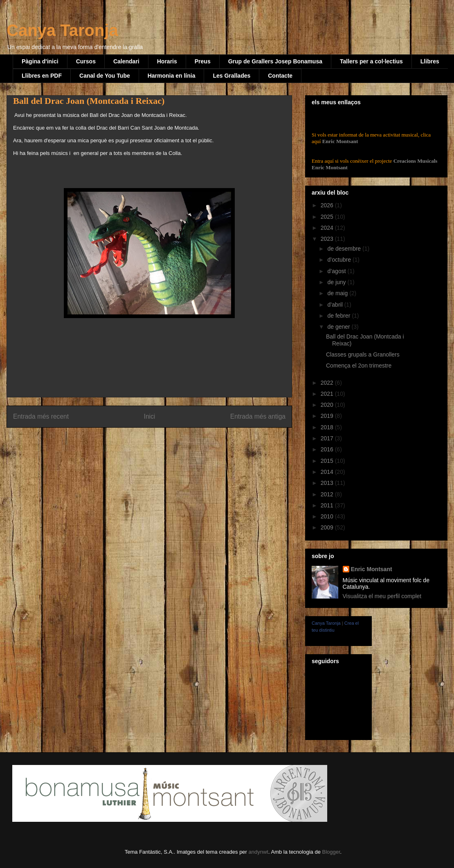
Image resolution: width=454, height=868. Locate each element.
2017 (328, 438)
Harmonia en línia (172, 76)
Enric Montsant (339, 141)
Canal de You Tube (105, 76)
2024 (328, 228)
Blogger (331, 852)
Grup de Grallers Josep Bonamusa (275, 61)
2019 (328, 416)
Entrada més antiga (258, 416)
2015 (328, 461)
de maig (338, 293)
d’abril (336, 305)
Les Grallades (231, 76)
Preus (203, 61)
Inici (150, 416)
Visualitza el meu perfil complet (382, 596)
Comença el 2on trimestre (359, 366)
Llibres (430, 61)
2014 (328, 472)
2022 (328, 383)
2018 (328, 427)
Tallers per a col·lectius (371, 61)
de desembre (345, 249)
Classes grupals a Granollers (363, 354)
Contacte (280, 76)
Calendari (126, 61)
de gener (339, 327)
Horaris (167, 61)
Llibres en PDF (42, 76)
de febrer (339, 316)
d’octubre (340, 260)
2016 (328, 449)
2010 (328, 516)
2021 (328, 394)
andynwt (258, 852)
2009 (328, 527)
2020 (328, 405)
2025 (328, 217)
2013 (328, 483)
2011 (328, 505)
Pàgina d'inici (40, 61)
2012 (328, 494)
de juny (337, 282)
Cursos (86, 61)
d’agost (337, 271)
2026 (328, 205)
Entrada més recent (41, 416)
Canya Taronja (62, 30)
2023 (328, 239)
